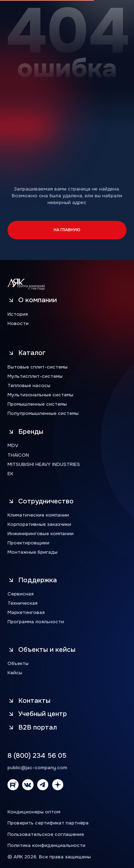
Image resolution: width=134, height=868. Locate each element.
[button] (45, 727)
